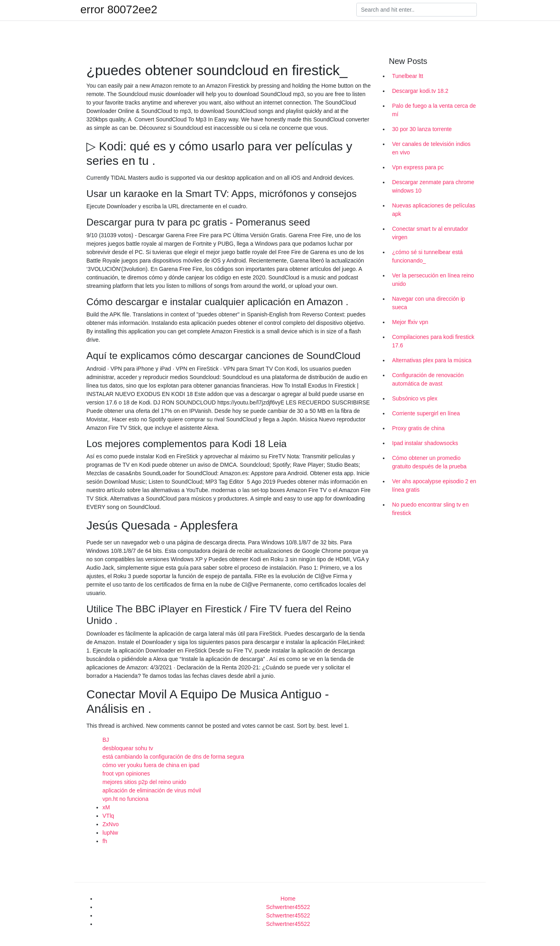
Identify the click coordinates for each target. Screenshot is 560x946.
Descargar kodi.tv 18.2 (420, 91)
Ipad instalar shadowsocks (425, 443)
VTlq (108, 816)
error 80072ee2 (119, 10)
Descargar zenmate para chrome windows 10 (433, 186)
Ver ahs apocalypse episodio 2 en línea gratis (434, 485)
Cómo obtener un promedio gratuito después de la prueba (429, 462)
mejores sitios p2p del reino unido (144, 782)
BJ (106, 740)
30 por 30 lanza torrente (422, 129)
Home (288, 899)
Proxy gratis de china (418, 428)
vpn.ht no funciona (125, 799)
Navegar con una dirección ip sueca (428, 303)
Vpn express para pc (418, 167)
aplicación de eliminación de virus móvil (152, 790)
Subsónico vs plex (415, 398)
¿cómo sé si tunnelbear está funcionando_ (427, 256)
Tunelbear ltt (408, 76)
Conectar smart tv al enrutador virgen (430, 233)
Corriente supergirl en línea (426, 413)
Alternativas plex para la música (432, 360)
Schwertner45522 (288, 907)
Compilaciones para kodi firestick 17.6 (433, 341)
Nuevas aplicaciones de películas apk (434, 210)
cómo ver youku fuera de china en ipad (151, 765)
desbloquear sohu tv (128, 748)
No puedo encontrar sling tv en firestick (430, 509)
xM (106, 807)
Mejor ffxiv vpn (410, 322)
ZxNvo (110, 824)
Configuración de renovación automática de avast (428, 379)
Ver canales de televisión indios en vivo (431, 148)
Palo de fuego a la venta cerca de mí (434, 110)
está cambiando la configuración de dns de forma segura (173, 757)
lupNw (110, 833)
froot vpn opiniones (126, 774)
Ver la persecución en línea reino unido (433, 280)
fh (105, 841)
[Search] (417, 10)
